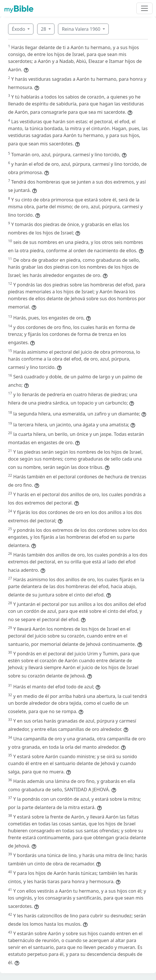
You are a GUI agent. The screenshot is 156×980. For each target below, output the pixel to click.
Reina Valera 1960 (82, 29)
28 (44, 29)
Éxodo (19, 29)
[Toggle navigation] (144, 8)
